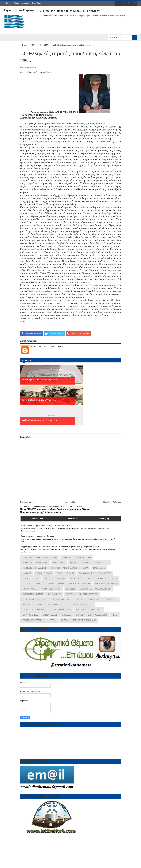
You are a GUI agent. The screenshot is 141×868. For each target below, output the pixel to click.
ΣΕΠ (40, 564)
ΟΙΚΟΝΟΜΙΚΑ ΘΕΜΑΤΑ (33, 554)
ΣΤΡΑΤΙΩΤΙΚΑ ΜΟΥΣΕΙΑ (82, 564)
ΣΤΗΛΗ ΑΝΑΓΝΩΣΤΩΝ (57, 564)
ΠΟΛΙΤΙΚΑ (78, 559)
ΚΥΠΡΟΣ (40, 543)
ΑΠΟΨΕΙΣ (74, 522)
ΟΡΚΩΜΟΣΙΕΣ (55, 554)
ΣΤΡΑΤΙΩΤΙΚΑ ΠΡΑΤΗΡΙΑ (34, 569)
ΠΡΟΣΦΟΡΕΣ (94, 559)
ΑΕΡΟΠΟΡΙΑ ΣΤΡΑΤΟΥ (47, 517)
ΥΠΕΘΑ (64, 580)
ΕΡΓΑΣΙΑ (61, 538)
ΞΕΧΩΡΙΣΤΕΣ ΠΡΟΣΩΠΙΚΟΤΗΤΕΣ (95, 548)
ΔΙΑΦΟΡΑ (27, 533)
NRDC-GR (27, 517)
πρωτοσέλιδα (37, 855)
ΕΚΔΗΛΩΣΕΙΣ (105, 533)
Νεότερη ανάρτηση (28, 462)
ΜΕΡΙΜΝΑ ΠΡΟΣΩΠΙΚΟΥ (106, 543)
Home (8, 3)
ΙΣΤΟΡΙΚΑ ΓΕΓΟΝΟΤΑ (30, 67)
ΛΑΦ (51, 543)
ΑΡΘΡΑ (87, 522)
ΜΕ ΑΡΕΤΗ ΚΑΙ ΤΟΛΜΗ (80, 543)
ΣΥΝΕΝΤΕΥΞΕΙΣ (50, 574)
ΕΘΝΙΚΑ (70, 533)
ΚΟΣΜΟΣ (27, 543)
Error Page (37, 3)
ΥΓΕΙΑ (53, 580)
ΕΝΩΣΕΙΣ (48, 538)
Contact (26, 3)
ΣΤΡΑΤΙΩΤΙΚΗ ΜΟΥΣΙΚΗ (60, 569)
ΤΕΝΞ (115, 574)
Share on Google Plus (78, 334)
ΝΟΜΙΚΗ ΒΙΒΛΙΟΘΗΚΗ (51, 548)
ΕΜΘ (37, 538)
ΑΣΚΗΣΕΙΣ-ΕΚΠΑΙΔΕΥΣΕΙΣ (34, 527)
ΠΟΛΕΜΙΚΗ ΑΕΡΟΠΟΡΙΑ (34, 559)
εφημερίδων (47, 855)
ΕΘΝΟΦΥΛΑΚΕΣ (86, 533)
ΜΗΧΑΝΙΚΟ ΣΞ (29, 548)
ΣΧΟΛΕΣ (79, 574)
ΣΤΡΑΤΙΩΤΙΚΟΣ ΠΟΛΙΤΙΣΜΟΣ (89, 569)
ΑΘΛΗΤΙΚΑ (67, 517)
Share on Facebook (31, 334)
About (16, 3)
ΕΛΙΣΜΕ (26, 538)
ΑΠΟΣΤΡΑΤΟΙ (59, 522)
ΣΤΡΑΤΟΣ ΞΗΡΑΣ (30, 574)
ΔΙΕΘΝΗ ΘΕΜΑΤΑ (44, 533)
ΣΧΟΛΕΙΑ (67, 574)
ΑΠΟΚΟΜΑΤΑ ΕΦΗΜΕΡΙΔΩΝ (35, 522)
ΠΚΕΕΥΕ (70, 554)
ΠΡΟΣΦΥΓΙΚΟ (111, 559)
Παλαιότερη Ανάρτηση (112, 462)
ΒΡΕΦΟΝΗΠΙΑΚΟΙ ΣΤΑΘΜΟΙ (64, 527)
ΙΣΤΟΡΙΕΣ (88, 538)
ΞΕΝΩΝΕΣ (71, 548)
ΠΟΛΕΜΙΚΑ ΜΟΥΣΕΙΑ (88, 554)
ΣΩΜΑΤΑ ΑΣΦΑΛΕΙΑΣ (98, 574)
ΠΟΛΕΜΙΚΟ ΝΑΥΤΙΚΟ (59, 559)
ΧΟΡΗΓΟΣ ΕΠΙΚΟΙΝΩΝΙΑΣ (84, 580)
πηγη (23, 321)
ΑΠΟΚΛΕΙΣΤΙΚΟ (84, 517)
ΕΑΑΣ (59, 533)
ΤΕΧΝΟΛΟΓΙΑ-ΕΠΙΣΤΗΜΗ (34, 580)
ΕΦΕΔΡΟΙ (74, 538)
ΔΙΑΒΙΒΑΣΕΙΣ (99, 527)
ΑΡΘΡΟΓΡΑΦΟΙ (102, 522)
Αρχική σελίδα (69, 462)
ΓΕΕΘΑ (85, 527)
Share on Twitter (54, 334)
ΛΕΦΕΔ (61, 543)
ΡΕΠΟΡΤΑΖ (28, 564)
